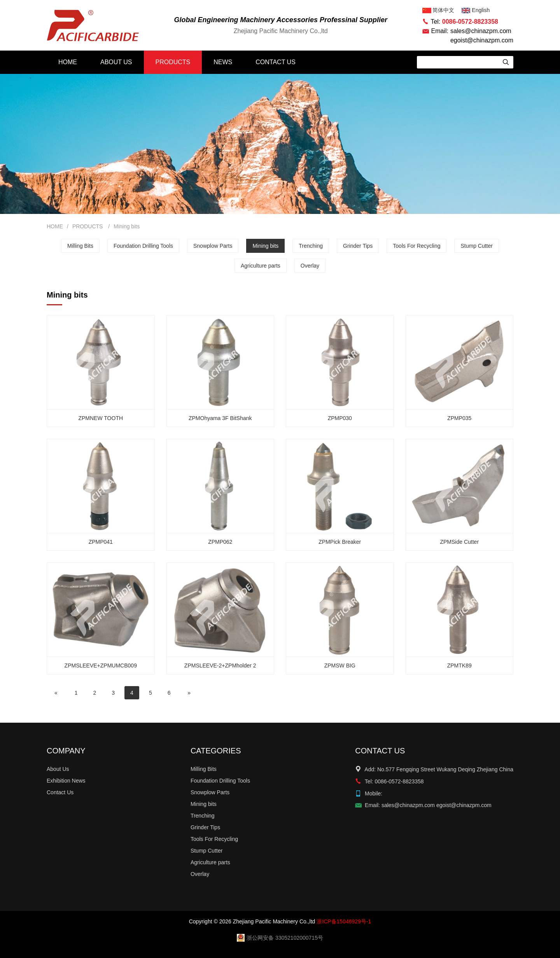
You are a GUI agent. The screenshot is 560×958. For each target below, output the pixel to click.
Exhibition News (66, 781)
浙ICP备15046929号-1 (344, 921)
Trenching (311, 246)
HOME (68, 62)
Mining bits (127, 226)
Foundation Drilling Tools (143, 246)
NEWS (223, 62)
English (476, 10)
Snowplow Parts (213, 246)
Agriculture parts (261, 266)
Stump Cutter (476, 246)
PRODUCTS (173, 62)
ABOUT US (116, 62)
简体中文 (439, 10)
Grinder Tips (358, 246)
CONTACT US (276, 62)
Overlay (310, 266)
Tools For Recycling (416, 246)
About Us (58, 769)
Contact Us (60, 792)
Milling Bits (80, 246)
